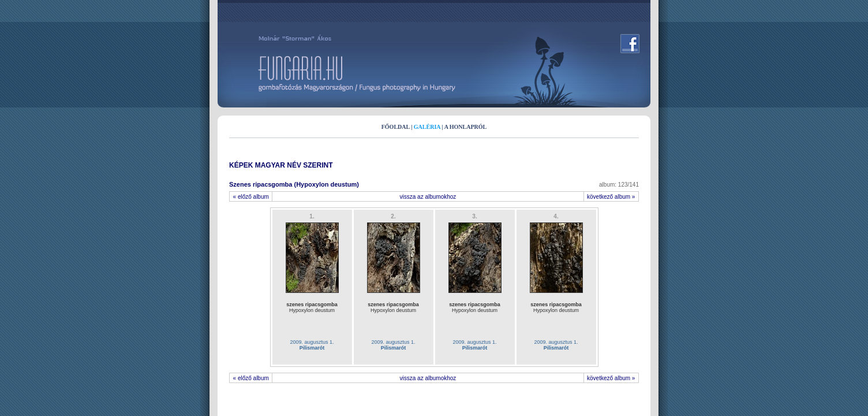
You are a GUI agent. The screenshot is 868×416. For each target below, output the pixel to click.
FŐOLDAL (396, 127)
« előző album (251, 197)
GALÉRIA (427, 127)
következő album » (611, 197)
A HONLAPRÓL (466, 127)
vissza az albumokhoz (428, 197)
